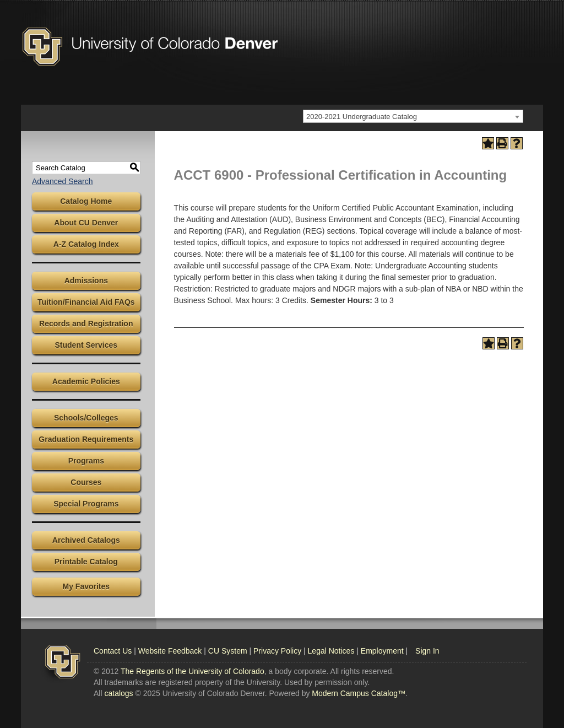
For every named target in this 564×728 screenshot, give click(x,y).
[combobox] (413, 116)
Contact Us (113, 651)
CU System (228, 651)
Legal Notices (331, 651)
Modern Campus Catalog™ (359, 693)
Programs (86, 461)
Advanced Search (63, 181)
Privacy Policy (277, 651)
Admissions (86, 281)
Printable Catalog (86, 562)
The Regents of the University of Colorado (192, 671)
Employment (382, 651)
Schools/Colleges (86, 418)
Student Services (86, 345)
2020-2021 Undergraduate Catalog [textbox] (362, 117)
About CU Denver (86, 223)
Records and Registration (86, 323)
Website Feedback (170, 651)
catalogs (118, 693)
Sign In (427, 651)
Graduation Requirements (86, 439)
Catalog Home (86, 201)
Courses (86, 482)
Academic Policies (86, 381)
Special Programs (86, 504)
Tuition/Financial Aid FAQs (86, 302)
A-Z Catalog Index (86, 244)
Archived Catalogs (86, 540)
